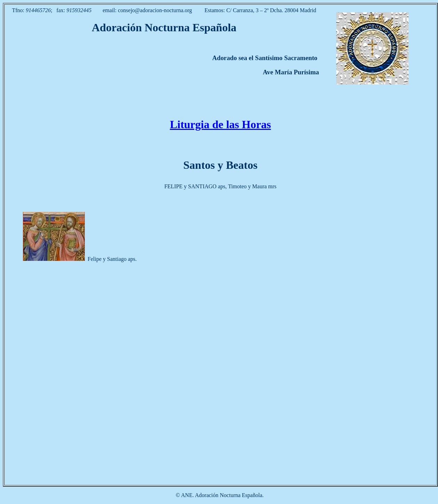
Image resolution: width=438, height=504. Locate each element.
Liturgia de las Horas (221, 124)
